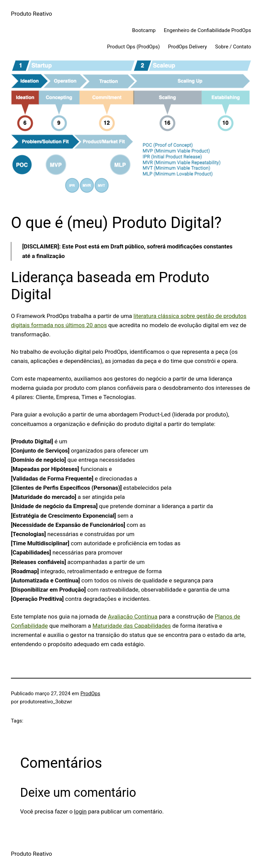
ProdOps (90, 694)
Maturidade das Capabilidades (132, 626)
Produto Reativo (32, 14)
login (80, 811)
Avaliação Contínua (133, 616)
